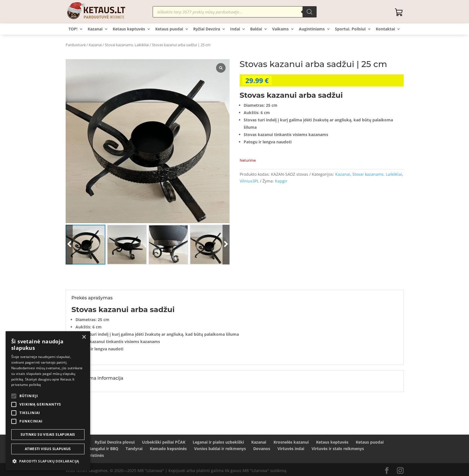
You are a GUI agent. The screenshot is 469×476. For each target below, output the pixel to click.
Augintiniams (312, 29)
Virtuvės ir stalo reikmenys (338, 449)
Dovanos (262, 449)
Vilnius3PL (249, 181)
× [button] (84, 337)
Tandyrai (134, 449)
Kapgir (281, 181)
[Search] (310, 12)
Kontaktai (385, 29)
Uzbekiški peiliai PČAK (164, 442)
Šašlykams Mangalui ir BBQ (92, 449)
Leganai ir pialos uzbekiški (218, 442)
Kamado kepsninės (168, 449)
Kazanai (95, 29)
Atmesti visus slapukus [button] (48, 449)
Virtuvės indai (291, 449)
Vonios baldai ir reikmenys (220, 449)
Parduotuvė (76, 45)
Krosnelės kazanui (291, 442)
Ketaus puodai (169, 29)
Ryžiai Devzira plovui (115, 442)
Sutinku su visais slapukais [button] (48, 434)
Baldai (256, 29)
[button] (48, 461)
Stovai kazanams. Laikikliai (127, 45)
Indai (235, 29)
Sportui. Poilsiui (350, 29)
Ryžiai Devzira (207, 29)
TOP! (73, 29)
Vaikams (280, 29)
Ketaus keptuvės (129, 29)
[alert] (48, 401)
